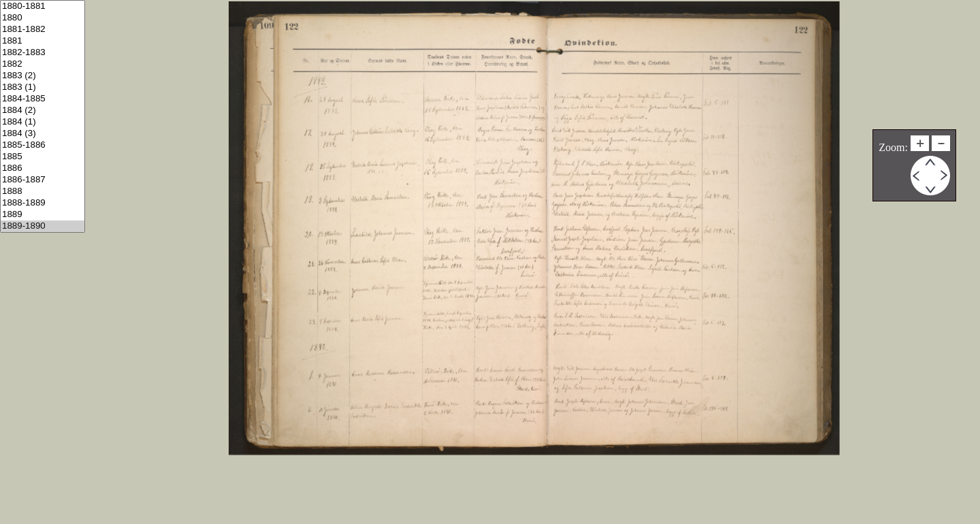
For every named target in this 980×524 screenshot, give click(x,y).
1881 (43, 41)
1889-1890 (43, 226)
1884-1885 (43, 99)
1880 (43, 18)
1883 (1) (43, 87)
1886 (43, 168)
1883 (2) (43, 76)
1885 (43, 157)
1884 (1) (43, 122)
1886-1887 (43, 180)
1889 (43, 215)
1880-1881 (43, 6)
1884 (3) (43, 134)
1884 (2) (43, 111)
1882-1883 (43, 53)
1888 (43, 192)
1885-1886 (43, 145)
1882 (43, 64)
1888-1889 (43, 203)
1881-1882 (43, 30)
